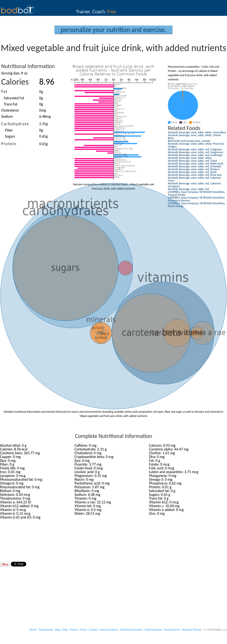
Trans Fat (11, 104)
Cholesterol (10, 110)
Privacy (74, 630)
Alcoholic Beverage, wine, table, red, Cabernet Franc (194, 179)
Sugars (10, 136)
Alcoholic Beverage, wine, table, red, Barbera (194, 169)
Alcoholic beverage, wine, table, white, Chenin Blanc (194, 137)
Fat (4, 91)
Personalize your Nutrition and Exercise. (113, 30)
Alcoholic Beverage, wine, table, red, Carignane (195, 149)
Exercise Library (109, 630)
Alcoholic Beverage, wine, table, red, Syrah (192, 172)
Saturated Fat (14, 98)
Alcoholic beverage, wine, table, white (190, 158)
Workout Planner (192, 630)
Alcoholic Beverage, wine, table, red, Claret (192, 161)
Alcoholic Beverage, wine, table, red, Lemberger (195, 155)
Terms (84, 630)
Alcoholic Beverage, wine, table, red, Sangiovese (195, 152)
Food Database (153, 630)
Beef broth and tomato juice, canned (189, 141)
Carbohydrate (15, 124)
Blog (58, 630)
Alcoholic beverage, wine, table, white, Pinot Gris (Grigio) (196, 145)
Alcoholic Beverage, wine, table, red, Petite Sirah (196, 164)
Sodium (7, 116)
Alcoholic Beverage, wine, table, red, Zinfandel (194, 166)
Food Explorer (172, 630)
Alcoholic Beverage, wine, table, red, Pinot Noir (195, 175)
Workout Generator (131, 630)
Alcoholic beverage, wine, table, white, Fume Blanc (197, 132)
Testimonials (46, 630)
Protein (9, 144)
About (33, 630)
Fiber (9, 130)
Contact (94, 630)
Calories (15, 82)
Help (65, 630)
